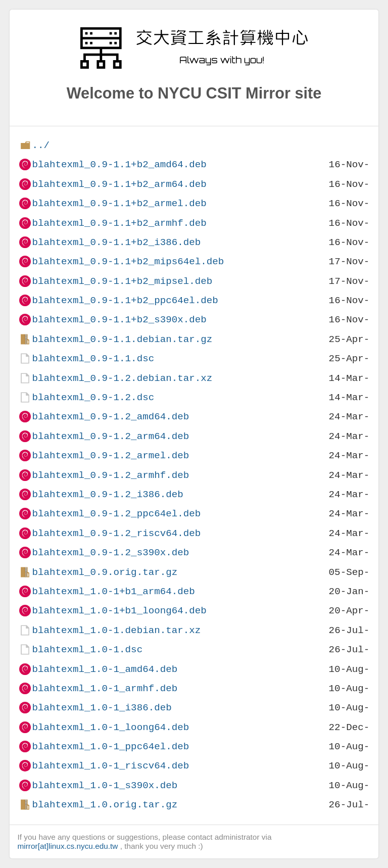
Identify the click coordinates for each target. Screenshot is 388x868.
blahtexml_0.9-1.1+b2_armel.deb (119, 203)
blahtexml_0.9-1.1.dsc (93, 358)
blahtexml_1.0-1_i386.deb (102, 708)
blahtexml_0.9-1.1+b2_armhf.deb (119, 223)
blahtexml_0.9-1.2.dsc (93, 397)
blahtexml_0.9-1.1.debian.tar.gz (122, 339)
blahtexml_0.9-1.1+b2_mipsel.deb (122, 281)
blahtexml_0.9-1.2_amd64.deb (110, 417)
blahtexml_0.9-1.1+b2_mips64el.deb (128, 261)
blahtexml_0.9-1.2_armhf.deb (110, 475)
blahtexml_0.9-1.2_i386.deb (107, 494)
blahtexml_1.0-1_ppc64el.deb (110, 746)
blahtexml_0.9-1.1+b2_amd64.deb (119, 164)
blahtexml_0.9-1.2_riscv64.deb (116, 533)
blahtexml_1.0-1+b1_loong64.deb (119, 611)
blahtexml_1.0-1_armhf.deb (105, 688)
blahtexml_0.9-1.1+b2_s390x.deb (119, 320)
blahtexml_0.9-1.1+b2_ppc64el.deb (125, 300)
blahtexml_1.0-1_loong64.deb (110, 727)
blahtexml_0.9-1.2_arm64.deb (110, 436)
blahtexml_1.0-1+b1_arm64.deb (113, 591)
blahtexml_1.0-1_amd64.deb (105, 669)
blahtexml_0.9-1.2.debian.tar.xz (122, 378)
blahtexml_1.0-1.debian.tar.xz (116, 630)
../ (41, 145)
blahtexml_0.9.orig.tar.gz (105, 572)
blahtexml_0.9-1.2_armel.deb (110, 455)
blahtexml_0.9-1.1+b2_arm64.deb (119, 184)
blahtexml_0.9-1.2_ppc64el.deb (116, 514)
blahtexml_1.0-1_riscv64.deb (110, 766)
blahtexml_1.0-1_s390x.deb (105, 785)
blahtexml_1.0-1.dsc (87, 649)
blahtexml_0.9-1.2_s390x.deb (110, 552)
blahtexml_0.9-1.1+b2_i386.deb (116, 242)
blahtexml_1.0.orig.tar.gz (105, 805)
